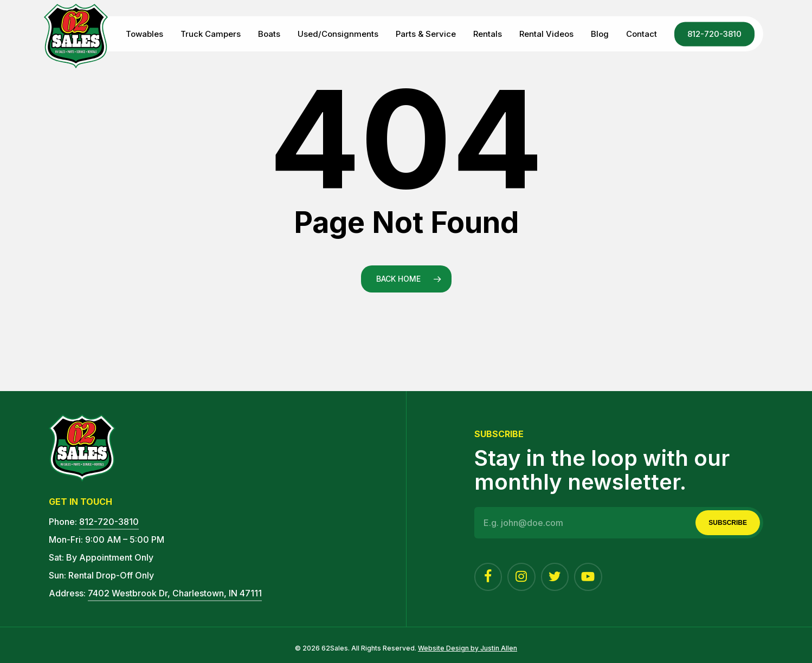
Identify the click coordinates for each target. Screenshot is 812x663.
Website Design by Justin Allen (468, 648)
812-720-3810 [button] (109, 522)
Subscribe (728, 523)
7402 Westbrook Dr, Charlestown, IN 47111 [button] (175, 593)
